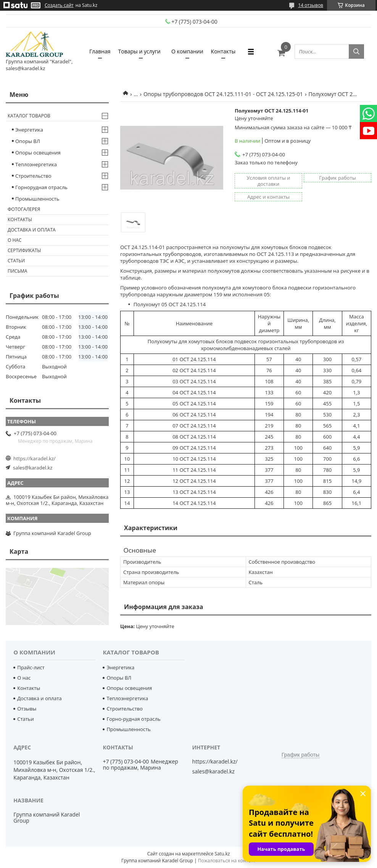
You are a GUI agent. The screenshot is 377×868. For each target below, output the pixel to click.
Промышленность (37, 199)
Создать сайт (59, 5)
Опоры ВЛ (28, 141)
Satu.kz (222, 854)
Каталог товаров (29, 116)
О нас (14, 240)
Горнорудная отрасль (41, 187)
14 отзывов (311, 5)
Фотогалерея (24, 209)
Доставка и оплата (32, 230)
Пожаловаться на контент (227, 861)
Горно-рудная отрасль (133, 719)
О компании (187, 51)
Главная (100, 51)
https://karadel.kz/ (35, 458)
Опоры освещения (38, 153)
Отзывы (27, 709)
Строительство (33, 176)
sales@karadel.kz (33, 468)
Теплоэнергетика (36, 164)
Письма (17, 271)
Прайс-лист (31, 667)
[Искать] (356, 51)
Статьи (16, 261)
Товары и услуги (139, 51)
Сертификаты (24, 250)
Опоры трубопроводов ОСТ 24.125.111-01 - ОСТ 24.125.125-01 (223, 94)
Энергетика (29, 130)
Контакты (223, 51)
